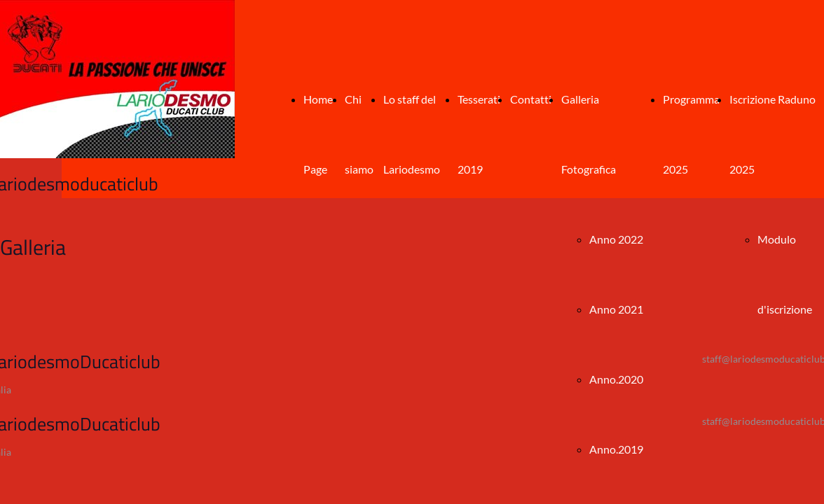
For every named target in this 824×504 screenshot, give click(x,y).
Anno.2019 (616, 449)
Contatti (531, 99)
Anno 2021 (616, 309)
